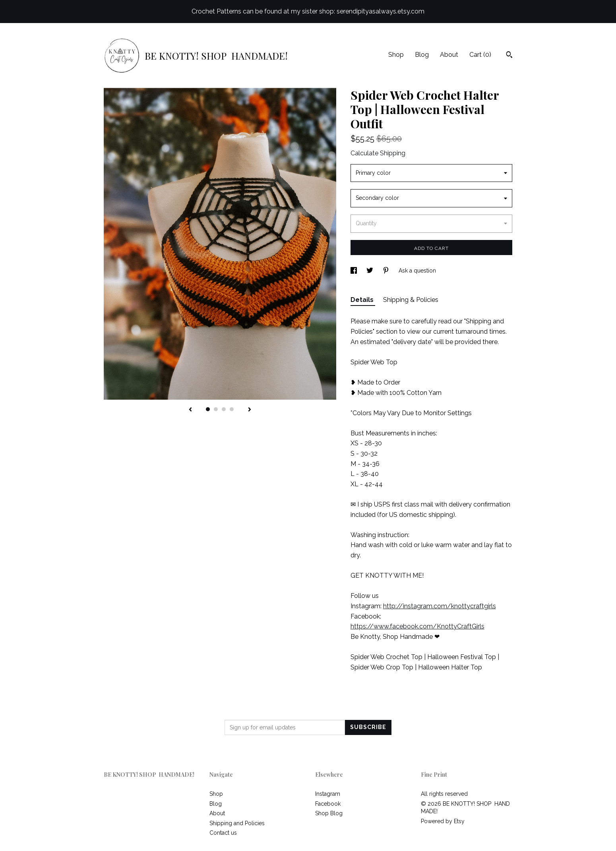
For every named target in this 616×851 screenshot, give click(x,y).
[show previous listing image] (190, 410)
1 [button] (208, 409)
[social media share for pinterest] (387, 271)
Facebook (328, 804)
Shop (396, 55)
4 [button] (232, 409)
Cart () (480, 55)
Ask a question (417, 271)
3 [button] (224, 409)
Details (363, 300)
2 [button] (216, 409)
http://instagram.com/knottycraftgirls (440, 606)
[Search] (509, 56)
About (449, 55)
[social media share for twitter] (371, 271)
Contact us (223, 833)
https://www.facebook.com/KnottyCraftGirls (417, 626)
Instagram (328, 794)
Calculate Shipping (378, 153)
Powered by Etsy (443, 821)
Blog (422, 55)
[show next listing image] (250, 410)
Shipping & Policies (411, 300)
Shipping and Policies (237, 823)
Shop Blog (329, 813)
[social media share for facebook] (354, 271)
